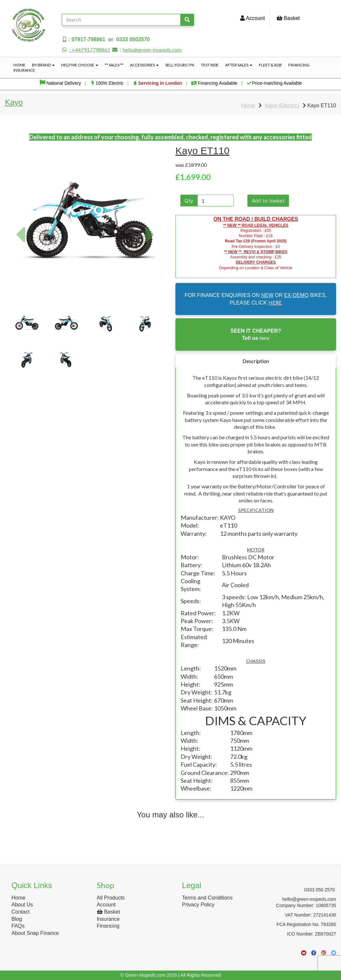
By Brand (43, 65)
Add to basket (268, 201)
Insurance (24, 70)
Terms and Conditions (207, 898)
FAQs (18, 926)
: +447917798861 (86, 50)
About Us (22, 905)
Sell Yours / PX (180, 65)
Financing (299, 65)
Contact (20, 912)
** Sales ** (114, 65)
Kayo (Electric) (282, 105)
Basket (288, 18)
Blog (17, 919)
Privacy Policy (198, 905)
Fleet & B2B (270, 65)
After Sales (239, 65)
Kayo (14, 102)
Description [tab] (256, 361)
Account (252, 18)
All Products (111, 898)
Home (19, 65)
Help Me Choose (80, 65)
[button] (20, 262)
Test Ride (210, 65)
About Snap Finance (35, 933)
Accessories (144, 65)
